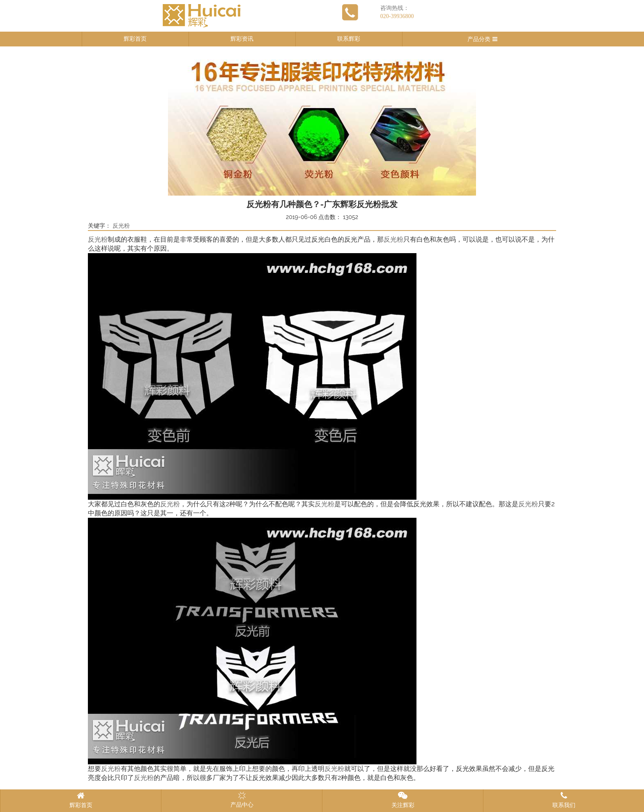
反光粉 (121, 226)
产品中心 (242, 800)
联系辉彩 (349, 39)
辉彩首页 (135, 39)
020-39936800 (397, 16)
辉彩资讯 (242, 39)
